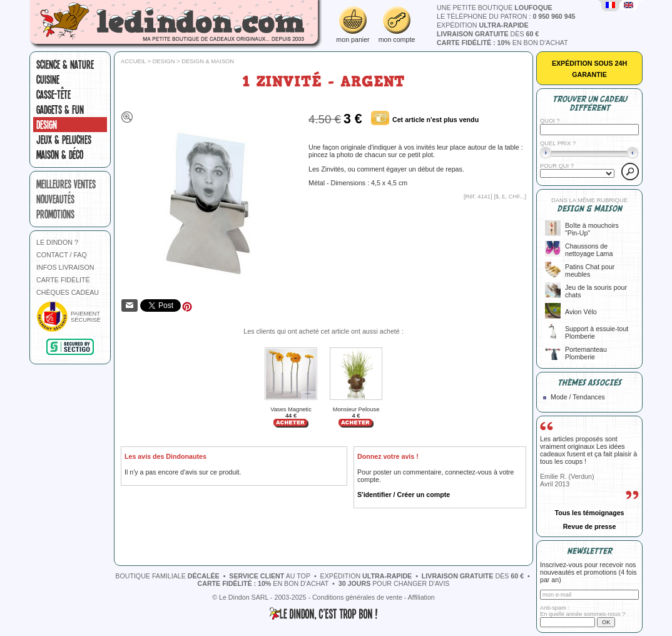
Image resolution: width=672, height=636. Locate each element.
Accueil (133, 61)
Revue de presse (590, 526)
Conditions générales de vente (357, 597)
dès (488, 34)
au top (270, 576)
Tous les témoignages (589, 513)
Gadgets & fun (60, 110)
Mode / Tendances (578, 397)
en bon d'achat (502, 43)
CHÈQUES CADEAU (68, 292)
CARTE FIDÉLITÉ (63, 280)
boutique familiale (167, 576)
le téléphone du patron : (506, 16)
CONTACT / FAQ (62, 255)
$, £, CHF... (510, 197)
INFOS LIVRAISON (65, 267)
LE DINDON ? (57, 242)
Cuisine (48, 79)
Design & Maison (208, 61)
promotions (55, 214)
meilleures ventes (66, 184)
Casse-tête (53, 95)
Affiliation (421, 597)
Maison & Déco (60, 155)
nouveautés (55, 199)
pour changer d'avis (394, 583)
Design (47, 125)
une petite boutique (495, 8)
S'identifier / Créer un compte (404, 495)
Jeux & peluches (64, 140)
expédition (483, 25)
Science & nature (65, 64)
